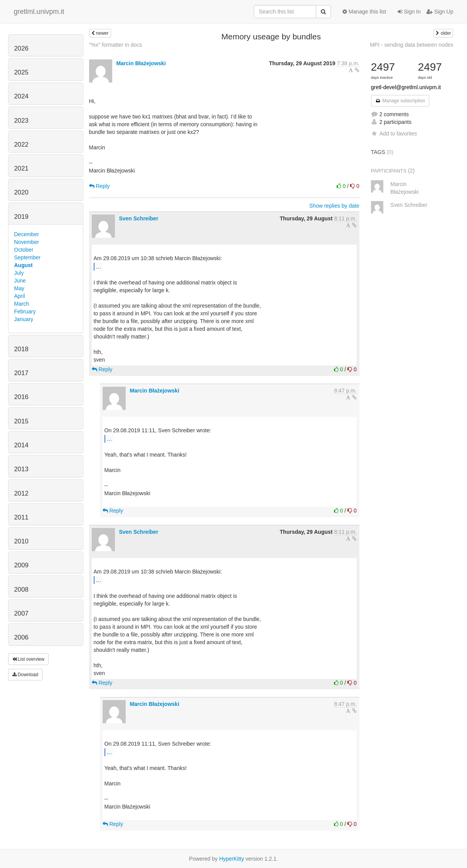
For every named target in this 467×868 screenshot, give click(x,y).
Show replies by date (334, 206)
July (19, 273)
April (20, 296)
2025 (21, 72)
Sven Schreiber (138, 218)
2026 (21, 48)
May (19, 288)
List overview (29, 659)
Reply (99, 186)
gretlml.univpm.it (39, 12)
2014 (21, 445)
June (20, 281)
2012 (21, 493)
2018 (21, 349)
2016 (21, 397)
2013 (21, 469)
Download (25, 675)
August (24, 265)
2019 (21, 217)
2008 (21, 590)
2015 (21, 421)
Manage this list (364, 12)
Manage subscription (400, 101)
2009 (21, 565)
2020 (21, 192)
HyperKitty (232, 859)
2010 (21, 541)
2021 (21, 168)
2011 (21, 517)
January (24, 319)
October (24, 250)
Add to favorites (394, 134)
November (27, 242)
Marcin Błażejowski (141, 63)
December (27, 234)
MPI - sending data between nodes (411, 45)
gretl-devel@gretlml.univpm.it (406, 87)
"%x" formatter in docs (116, 45)
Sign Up (440, 12)
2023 (21, 121)
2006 (21, 637)
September (27, 257)
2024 (21, 96)
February (25, 311)
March (22, 304)
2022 (21, 145)
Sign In (409, 12)
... (99, 266)
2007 (21, 613)
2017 (21, 373)
